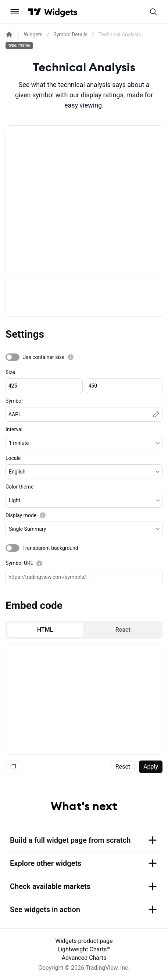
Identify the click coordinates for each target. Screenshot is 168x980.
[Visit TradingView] (35, 12)
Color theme (19, 487)
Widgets (33, 35)
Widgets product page (84, 941)
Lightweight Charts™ (84, 949)
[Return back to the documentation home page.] (9, 35)
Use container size (43, 357)
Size (10, 372)
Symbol (14, 401)
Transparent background (50, 548)
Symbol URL (19, 563)
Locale (13, 458)
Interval (14, 429)
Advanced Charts (84, 958)
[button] (84, 443)
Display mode (21, 515)
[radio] (45, 630)
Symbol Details (70, 35)
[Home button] (61, 12)
